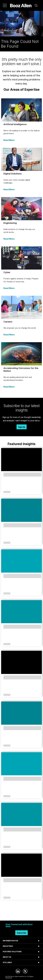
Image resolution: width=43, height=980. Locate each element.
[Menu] (5, 5)
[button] (36, 5)
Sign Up (22, 427)
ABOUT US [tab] (7, 957)
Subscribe (21, 933)
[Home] (21, 5)
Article (7, 492)
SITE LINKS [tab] (7, 962)
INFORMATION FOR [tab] (10, 941)
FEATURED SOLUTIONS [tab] (12, 952)
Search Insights (21, 915)
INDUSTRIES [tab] (8, 946)
